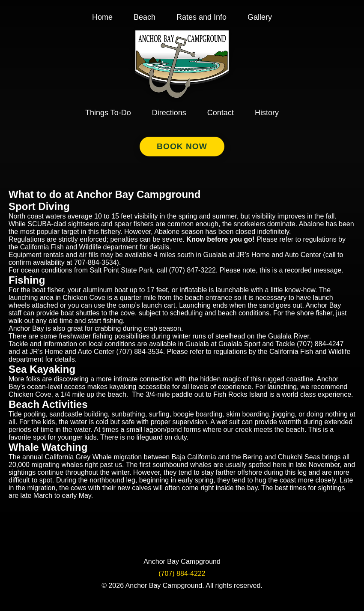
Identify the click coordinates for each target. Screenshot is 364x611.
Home (102, 17)
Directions (169, 113)
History (267, 113)
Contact (221, 113)
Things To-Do (108, 113)
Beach (145, 17)
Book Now (182, 146)
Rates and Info (201, 17)
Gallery (260, 17)
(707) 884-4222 (182, 574)
